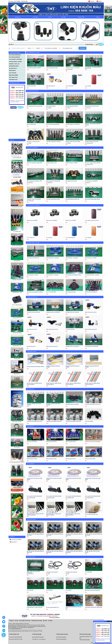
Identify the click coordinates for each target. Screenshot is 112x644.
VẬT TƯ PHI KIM (30, 464)
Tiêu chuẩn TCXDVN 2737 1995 (16, 639)
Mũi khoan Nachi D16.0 (51, 442)
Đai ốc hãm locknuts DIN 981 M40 (92, 590)
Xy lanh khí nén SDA (17, 407)
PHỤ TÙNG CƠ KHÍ (31, 557)
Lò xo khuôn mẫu (17, 231)
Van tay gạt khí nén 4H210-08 (92, 346)
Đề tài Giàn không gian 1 (61, 637)
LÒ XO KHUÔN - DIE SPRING (33, 205)
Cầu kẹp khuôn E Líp (17, 317)
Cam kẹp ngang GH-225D (52, 68)
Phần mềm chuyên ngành (85, 634)
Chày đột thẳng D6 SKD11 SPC (73, 199)
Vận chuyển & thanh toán (25, 621)
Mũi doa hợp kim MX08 (90, 459)
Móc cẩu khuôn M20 (31, 124)
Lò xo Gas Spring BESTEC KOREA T (17, 462)
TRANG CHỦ (18, 17)
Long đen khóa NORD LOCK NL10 (54, 421)
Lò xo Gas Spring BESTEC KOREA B (17, 477)
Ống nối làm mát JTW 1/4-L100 (92, 106)
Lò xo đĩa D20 (49, 590)
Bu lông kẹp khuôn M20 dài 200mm (73, 275)
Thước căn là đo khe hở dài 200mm (93, 442)
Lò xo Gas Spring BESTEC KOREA (17, 192)
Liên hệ (17, 621)
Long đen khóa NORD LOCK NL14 (93, 404)
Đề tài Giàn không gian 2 (61, 639)
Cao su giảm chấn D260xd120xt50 (73, 496)
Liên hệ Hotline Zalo (17, 157)
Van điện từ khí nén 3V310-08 (72, 312)
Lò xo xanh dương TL (70, 238)
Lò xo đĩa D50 (30, 590)
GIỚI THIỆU (35, 17)
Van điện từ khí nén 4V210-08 (33, 312)
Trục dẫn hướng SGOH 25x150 (53, 199)
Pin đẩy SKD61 (17, 260)
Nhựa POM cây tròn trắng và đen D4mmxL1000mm (73, 514)
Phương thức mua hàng (37, 621)
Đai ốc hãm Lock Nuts (17, 421)
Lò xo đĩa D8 (68, 590)
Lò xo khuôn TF (17, 531)
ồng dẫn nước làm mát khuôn (17, 388)
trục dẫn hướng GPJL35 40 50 (92, 142)
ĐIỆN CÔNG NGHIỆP (31, 519)
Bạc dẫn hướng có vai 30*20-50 (73, 124)
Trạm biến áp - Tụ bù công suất (39, 639)
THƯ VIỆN (63, 17)
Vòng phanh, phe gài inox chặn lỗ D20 (94, 607)
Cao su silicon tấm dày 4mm (91, 514)
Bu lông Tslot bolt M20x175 (91, 292)
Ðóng (110, 621)
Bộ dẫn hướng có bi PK (51, 163)
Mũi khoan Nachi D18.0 (32, 442)
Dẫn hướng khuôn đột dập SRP (53, 181)
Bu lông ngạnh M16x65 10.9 (52, 607)
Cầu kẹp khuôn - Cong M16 (52, 275)
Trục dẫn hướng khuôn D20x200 (53, 142)
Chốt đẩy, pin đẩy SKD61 (17, 206)
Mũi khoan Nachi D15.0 (71, 442)
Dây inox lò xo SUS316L (32, 220)
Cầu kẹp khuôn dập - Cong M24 (92, 275)
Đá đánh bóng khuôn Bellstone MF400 (35, 367)
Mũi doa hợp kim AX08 (32, 459)
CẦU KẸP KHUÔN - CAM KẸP (33, 243)
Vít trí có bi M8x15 (89, 421)
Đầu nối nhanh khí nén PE (52, 329)
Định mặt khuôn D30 (51, 106)
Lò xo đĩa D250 (88, 572)
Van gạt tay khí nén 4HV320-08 (53, 312)
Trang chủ (12, 621)
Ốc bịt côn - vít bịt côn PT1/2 (33, 142)
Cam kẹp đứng (17, 358)
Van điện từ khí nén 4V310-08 (72, 346)
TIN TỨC (50, 17)
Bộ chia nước (17, 447)
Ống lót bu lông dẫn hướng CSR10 (35, 163)
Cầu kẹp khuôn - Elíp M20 (91, 258)
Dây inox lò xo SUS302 (71, 220)
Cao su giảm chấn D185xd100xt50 (93, 496)
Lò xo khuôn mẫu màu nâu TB (92, 221)
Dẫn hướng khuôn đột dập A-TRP (34, 181)
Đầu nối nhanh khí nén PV (52, 346)
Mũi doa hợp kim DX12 (51, 459)
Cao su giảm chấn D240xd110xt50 (54, 496)
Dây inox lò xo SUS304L (52, 220)
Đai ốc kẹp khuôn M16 (71, 292)
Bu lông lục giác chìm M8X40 (72, 404)
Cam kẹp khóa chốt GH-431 (33, 258)
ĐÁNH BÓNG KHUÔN (32, 351)
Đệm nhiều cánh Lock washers (17, 436)
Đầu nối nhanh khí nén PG (91, 329)
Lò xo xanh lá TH (70, 86)
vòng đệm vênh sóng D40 (52, 572)
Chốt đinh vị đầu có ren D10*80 (73, 68)
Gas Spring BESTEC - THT (17, 491)
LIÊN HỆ (98, 17)
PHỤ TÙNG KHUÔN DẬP (32, 148)
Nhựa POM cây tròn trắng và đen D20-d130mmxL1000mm (35, 514)
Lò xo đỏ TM (88, 86)
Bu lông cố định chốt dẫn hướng (73, 142)
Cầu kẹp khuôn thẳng (17, 332)
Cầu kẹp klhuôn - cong (17, 292)
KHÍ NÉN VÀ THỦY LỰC (32, 297)
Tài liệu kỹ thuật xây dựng (62, 634)
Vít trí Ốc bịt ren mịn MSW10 (91, 181)
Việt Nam (92, 1)
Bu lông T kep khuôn (17, 279)
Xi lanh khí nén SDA (31, 86)
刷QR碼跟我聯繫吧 (17, 177)
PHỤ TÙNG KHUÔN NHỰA (33, 91)
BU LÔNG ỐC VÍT (31, 389)
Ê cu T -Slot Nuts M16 (17, 305)
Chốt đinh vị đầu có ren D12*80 (34, 199)
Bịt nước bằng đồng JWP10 (72, 106)
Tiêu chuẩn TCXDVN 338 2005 (15, 637)
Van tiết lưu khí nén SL (32, 329)
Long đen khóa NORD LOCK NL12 (35, 421)
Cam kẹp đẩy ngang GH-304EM (34, 68)
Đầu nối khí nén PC (51, 86)
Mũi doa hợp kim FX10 (71, 459)
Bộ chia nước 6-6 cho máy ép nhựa (35, 106)
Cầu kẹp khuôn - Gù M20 (32, 275)
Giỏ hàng (50, 621)
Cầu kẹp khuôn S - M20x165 (53, 258)
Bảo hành (45, 621)
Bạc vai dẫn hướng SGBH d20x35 (92, 199)
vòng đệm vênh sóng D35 (71, 572)
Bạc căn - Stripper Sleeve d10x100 (93, 163)
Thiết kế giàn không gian (85, 640)
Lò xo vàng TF (88, 238)
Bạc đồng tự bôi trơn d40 (71, 181)
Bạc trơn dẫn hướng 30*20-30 (53, 124)
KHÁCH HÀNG (81, 17)
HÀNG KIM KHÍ (30, 426)
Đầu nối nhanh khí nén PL (91, 312)
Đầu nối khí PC (17, 373)
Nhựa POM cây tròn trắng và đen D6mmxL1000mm (54, 514)
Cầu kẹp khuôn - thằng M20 (72, 258)
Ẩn (108, 621)
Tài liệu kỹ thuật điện (37, 634)
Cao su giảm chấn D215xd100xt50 (34, 496)
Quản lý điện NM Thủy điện (38, 637)
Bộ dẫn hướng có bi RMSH (72, 163)
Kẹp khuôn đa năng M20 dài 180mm (35, 292)
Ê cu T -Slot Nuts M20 (51, 292)
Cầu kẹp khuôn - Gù (17, 345)
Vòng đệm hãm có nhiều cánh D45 (35, 607)
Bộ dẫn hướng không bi (17, 245)
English (100, 1)
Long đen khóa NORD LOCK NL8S (73, 421)
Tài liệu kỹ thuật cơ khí (14, 634)
